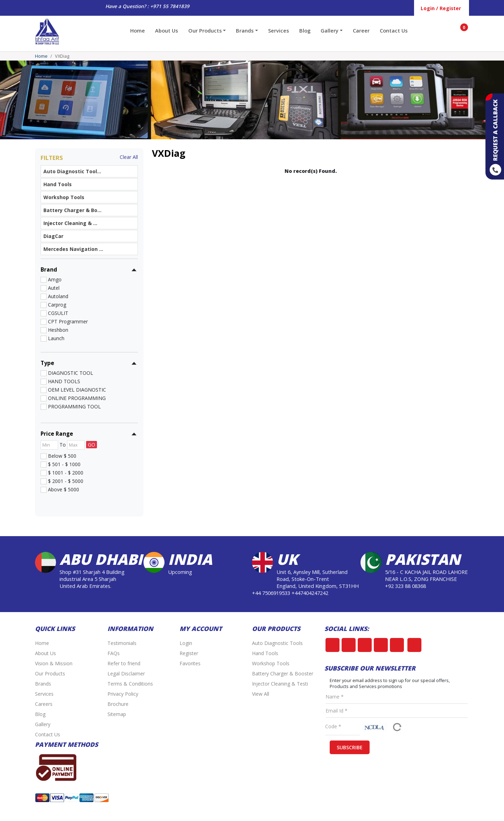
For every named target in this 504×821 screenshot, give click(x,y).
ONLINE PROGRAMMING (75, 398)
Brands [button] (245, 30)
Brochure (118, 704)
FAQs (114, 653)
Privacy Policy (123, 694)
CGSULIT (57, 313)
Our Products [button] (205, 30)
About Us (167, 30)
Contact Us (394, 30)
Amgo (53, 279)
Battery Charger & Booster (283, 673)
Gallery (43, 724)
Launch (55, 338)
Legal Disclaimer (126, 673)
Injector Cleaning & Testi (280, 684)
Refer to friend (124, 663)
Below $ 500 (61, 456)
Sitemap (117, 714)
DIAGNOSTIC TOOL (69, 373)
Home (138, 30)
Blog (305, 30)
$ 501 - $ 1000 (63, 464)
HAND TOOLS (63, 381)
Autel (52, 288)
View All (261, 694)
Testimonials (122, 643)
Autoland (57, 296)
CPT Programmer (66, 321)
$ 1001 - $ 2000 (64, 472)
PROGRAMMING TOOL (73, 406)
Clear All (129, 157)
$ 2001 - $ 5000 (64, 481)
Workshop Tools (271, 663)
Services (279, 30)
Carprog (56, 304)
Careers (44, 704)
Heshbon (57, 330)
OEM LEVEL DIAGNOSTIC (76, 390)
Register (189, 653)
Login (186, 643)
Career (361, 30)
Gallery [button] (330, 30)
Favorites (190, 663)
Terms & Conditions (130, 684)
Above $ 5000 (62, 489)
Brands (43, 684)
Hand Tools (265, 653)
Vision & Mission (54, 663)
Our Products (50, 673)
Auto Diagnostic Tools (277, 643)
